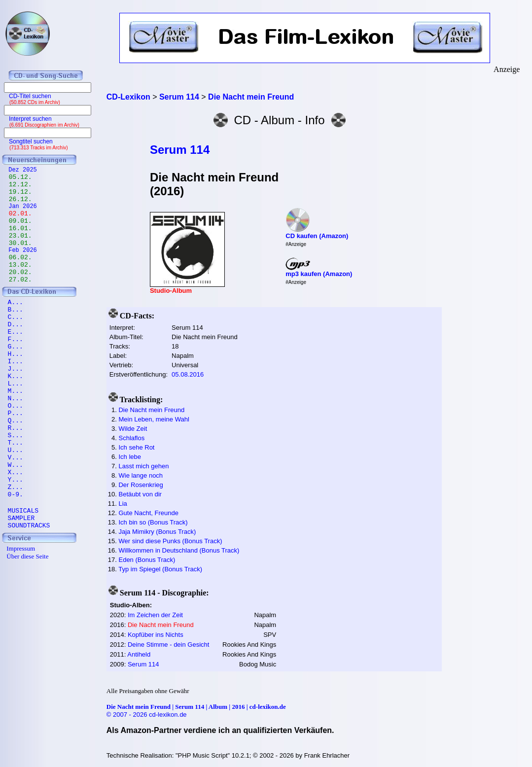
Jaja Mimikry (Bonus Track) (157, 532)
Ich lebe (130, 457)
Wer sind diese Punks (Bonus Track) (170, 541)
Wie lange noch (141, 475)
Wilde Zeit (133, 429)
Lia (123, 504)
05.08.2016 (188, 374)
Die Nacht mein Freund (151, 410)
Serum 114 (180, 150)
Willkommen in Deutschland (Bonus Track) (179, 550)
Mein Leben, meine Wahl (154, 419)
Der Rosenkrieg (141, 485)
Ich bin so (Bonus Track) (153, 522)
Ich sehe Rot (136, 447)
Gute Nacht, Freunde (148, 513)
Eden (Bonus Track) (147, 560)
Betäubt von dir (140, 494)
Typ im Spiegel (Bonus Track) (160, 569)
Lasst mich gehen (143, 466)
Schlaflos (131, 438)
